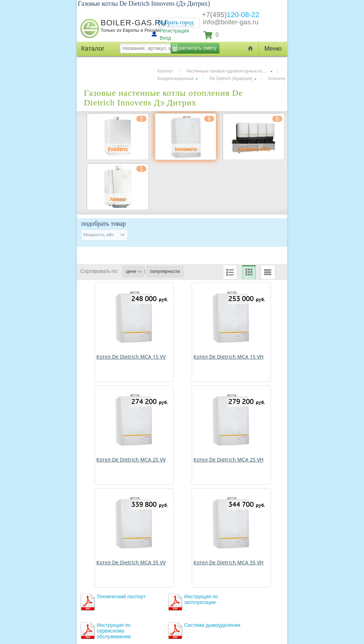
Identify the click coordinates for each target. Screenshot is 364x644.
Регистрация (175, 31)
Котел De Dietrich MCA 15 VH (228, 357)
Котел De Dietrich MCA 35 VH (228, 562)
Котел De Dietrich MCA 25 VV (131, 460)
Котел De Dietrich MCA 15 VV (131, 357)
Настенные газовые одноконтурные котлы (228, 71)
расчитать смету (197, 48)
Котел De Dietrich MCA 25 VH (228, 460)
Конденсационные (176, 79)
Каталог (165, 71)
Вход (166, 38)
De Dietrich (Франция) (231, 79)
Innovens (277, 79)
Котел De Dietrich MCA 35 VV (131, 562)
